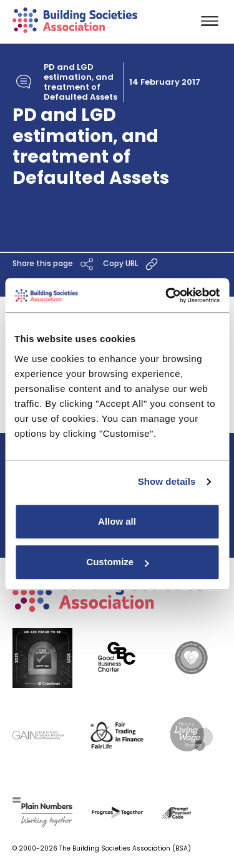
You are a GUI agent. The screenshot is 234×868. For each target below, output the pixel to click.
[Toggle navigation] (210, 22)
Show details (167, 481)
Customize (117, 562)
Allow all (117, 521)
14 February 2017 (165, 82)
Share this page (55, 264)
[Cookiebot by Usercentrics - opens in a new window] (167, 295)
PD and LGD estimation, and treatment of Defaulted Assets (80, 82)
